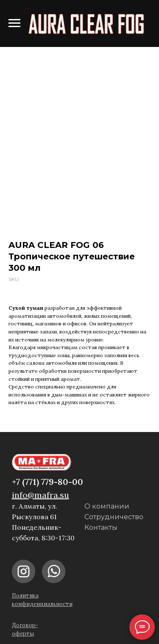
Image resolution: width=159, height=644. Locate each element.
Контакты (101, 527)
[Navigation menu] (14, 23)
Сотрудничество (114, 517)
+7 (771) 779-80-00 (47, 482)
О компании (107, 506)
